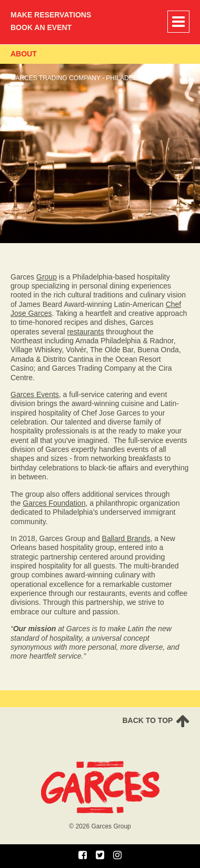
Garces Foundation (54, 503)
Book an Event (41, 27)
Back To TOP (156, 721)
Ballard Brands (126, 538)
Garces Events (35, 394)
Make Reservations (51, 15)
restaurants (85, 332)
